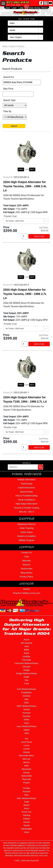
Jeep (26, 733)
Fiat (26, 680)
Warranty (26, 560)
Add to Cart (39, 236)
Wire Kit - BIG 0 (26, 512)
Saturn (26, 805)
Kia (27, 739)
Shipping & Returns (26, 524)
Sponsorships (26, 492)
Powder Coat (10, 216)
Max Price (8, 89)
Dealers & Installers (26, 536)
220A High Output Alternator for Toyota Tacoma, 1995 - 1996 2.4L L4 (25, 186)
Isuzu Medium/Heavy (26, 726)
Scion (27, 808)
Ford (26, 684)
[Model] (25, 30)
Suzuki (26, 822)
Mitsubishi (26, 769)
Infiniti (26, 720)
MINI (27, 766)
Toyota (26, 825)
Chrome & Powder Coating (26, 508)
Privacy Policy (26, 577)
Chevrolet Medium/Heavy (26, 663)
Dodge (26, 670)
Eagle (26, 677)
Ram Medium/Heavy (27, 798)
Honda (26, 709)
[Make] (25, 23)
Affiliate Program (26, 540)
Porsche (26, 791)
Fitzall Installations (26, 500)
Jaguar (27, 730)
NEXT (32, 169)
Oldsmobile (26, 776)
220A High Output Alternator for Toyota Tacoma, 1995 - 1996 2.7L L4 (25, 294)
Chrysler (27, 667)
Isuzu (27, 723)
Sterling (26, 815)
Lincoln (27, 749)
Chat (27, 557)
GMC (26, 703)
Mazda (26, 752)
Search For (9, 77)
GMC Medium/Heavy (26, 706)
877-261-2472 (18, 2)
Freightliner (26, 692)
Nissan (27, 772)
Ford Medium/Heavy (26, 689)
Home (5, 46)
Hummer (27, 713)
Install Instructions (26, 488)
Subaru (26, 819)
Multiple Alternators (27, 480)
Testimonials (26, 484)
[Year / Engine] (25, 37)
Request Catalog (27, 593)
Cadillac (26, 656)
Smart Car (26, 812)
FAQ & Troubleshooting (26, 496)
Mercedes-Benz (26, 755)
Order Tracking (26, 528)
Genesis (26, 696)
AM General (26, 643)
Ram (27, 795)
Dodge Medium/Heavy (26, 673)
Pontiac (26, 788)
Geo (26, 699)
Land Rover (27, 742)
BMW (26, 650)
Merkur (26, 762)
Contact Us (26, 552)
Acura (26, 640)
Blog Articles (26, 573)
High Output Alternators (27, 504)
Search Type (9, 100)
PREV (21, 169)
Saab (26, 802)
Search (14, 126)
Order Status (26, 532)
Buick (26, 653)
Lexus (26, 745)
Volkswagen (26, 829)
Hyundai (26, 716)
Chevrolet (26, 660)
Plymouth (26, 779)
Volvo (26, 832)
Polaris (27, 783)
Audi (26, 646)
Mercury (26, 759)
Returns (26, 565)
